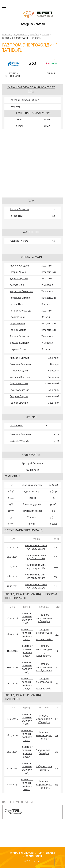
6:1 (56, 557)
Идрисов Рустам (19, 241)
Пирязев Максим (19, 384)
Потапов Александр (20, 311)
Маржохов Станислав (21, 292)
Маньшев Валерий (20, 377)
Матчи (45, 35)
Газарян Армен (18, 272)
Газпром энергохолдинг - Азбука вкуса (44, 667)
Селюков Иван (17, 317)
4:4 (57, 768)
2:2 (57, 635)
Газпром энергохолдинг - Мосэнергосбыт (44, 635)
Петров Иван (16, 216)
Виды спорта (20, 35)
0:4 (57, 752)
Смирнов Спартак (19, 397)
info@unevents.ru (33, 24)
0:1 (57, 684)
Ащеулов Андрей (19, 266)
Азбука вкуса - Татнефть (44, 752)
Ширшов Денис (18, 349)
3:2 (56, 547)
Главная (6, 35)
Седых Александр (19, 390)
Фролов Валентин (19, 210)
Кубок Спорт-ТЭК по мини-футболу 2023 (31, 90)
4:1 (57, 667)
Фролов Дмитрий (19, 343)
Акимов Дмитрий (19, 358)
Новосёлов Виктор (20, 298)
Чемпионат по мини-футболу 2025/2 (36, 577)
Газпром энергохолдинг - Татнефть (44, 618)
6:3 (56, 576)
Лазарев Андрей (19, 371)
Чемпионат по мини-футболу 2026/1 (36, 547)
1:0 (57, 651)
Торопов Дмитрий (19, 403)
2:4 (56, 567)
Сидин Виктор (17, 324)
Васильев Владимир (21, 364)
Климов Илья (17, 285)
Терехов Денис (18, 330)
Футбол (35, 35)
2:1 (56, 586)
